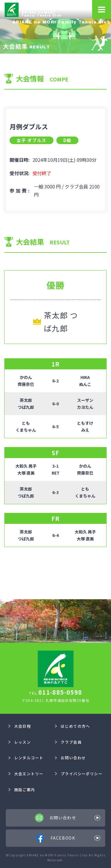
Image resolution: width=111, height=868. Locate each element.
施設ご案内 (22, 790)
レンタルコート (26, 758)
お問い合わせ (70, 758)
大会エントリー (26, 774)
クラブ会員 (68, 742)
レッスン (20, 742)
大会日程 (20, 726)
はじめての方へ (72, 726)
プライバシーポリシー (79, 774)
